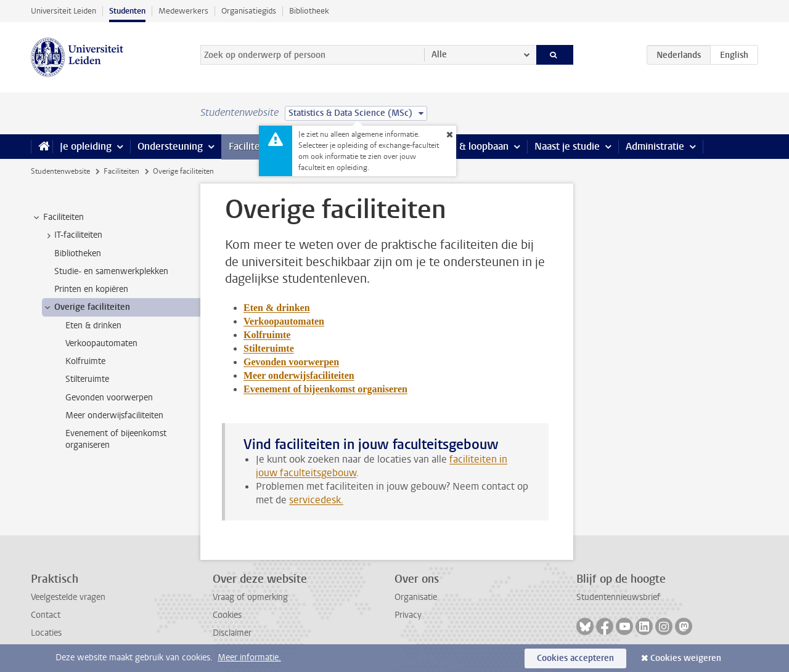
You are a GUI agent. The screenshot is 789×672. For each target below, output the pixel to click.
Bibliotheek (309, 11)
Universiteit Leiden (63, 11)
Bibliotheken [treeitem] (78, 253)
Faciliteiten (253, 146)
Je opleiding (86, 146)
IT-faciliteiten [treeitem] (72, 235)
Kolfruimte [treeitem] (85, 361)
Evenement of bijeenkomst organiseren (325, 389)
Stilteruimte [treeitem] (87, 379)
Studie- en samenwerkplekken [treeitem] (111, 271)
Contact (46, 615)
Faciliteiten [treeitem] (58, 217)
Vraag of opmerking (250, 597)
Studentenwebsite (60, 171)
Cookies (227, 615)
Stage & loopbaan (470, 146)
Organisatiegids (249, 11)
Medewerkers (183, 11)
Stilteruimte (269, 348)
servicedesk (315, 500)
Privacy (408, 615)
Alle (439, 55)
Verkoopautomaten (284, 321)
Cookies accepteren (575, 658)
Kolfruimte (267, 335)
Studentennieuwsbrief (618, 597)
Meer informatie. (249, 658)
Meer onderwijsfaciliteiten (299, 375)
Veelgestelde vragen (68, 597)
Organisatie (416, 597)
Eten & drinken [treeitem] (93, 326)
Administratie (655, 146)
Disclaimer (232, 633)
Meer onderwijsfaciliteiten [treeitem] (114, 415)
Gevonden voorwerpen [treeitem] (109, 398)
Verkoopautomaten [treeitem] (101, 343)
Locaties (46, 633)
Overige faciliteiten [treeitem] (86, 307)
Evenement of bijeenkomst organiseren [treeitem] (116, 439)
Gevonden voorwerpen (291, 362)
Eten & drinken (277, 308)
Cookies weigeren (686, 658)
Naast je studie (567, 146)
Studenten (127, 11)
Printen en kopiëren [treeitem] (91, 289)
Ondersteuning (170, 146)
